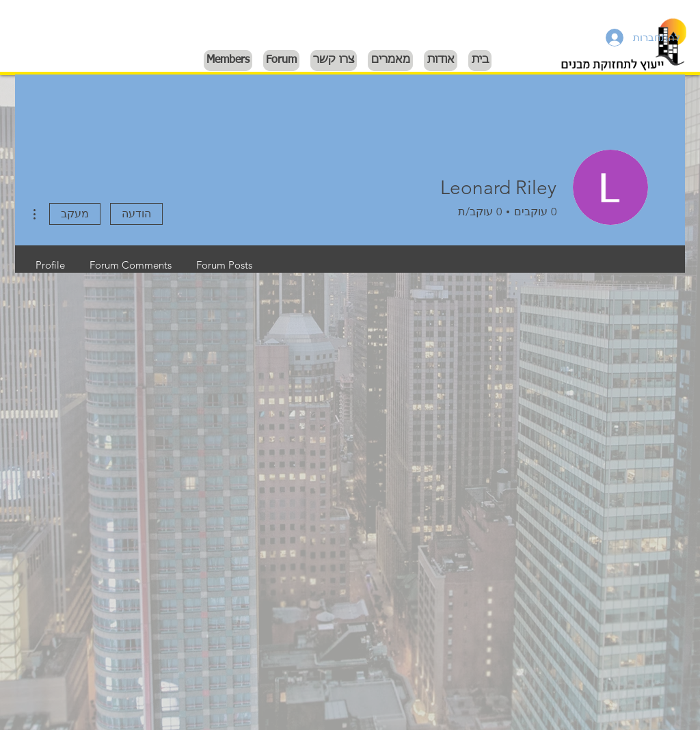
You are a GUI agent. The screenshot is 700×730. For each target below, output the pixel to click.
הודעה (136, 214)
